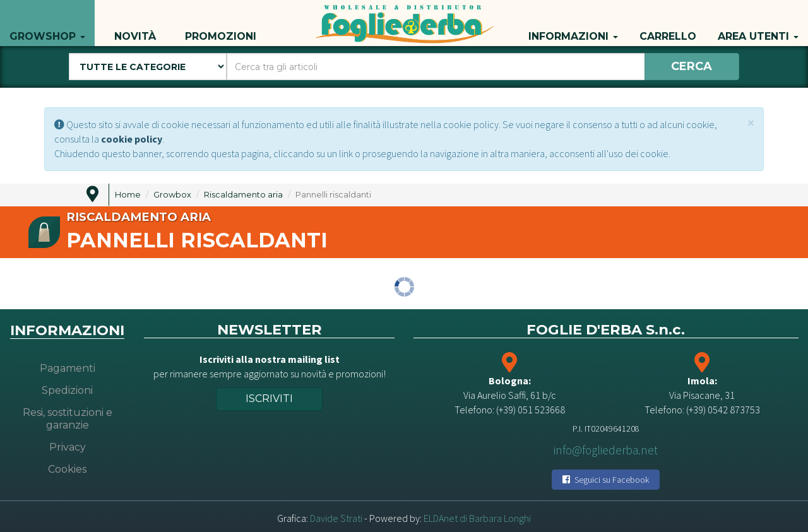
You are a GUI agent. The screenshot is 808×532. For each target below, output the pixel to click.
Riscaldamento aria (243, 195)
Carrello (668, 23)
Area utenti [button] (758, 23)
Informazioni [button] (573, 23)
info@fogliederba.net (606, 450)
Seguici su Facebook (606, 480)
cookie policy (132, 139)
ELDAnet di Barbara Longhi (477, 518)
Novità (135, 23)
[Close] (751, 123)
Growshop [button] (47, 23)
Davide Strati (336, 518)
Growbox (172, 195)
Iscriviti (269, 399)
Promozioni (221, 23)
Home (128, 195)
